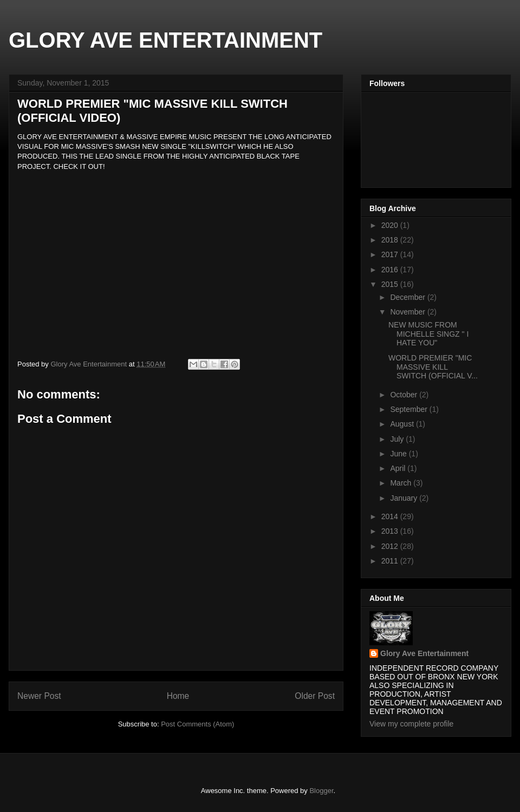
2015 (391, 284)
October (405, 395)
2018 (391, 240)
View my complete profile (411, 724)
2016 (391, 270)
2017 (391, 254)
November (408, 312)
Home (178, 696)
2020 (391, 225)
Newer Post (39, 696)
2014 (391, 516)
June (399, 454)
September (409, 409)
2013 (391, 531)
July (398, 439)
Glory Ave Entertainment (424, 653)
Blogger (321, 791)
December (408, 297)
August (403, 424)
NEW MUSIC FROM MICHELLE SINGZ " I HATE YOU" (428, 334)
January (405, 498)
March (402, 483)
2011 (391, 561)
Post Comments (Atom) (197, 724)
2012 (391, 546)
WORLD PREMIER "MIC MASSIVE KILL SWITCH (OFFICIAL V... (433, 367)
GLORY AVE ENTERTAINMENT (165, 40)
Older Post (315, 696)
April (399, 468)
